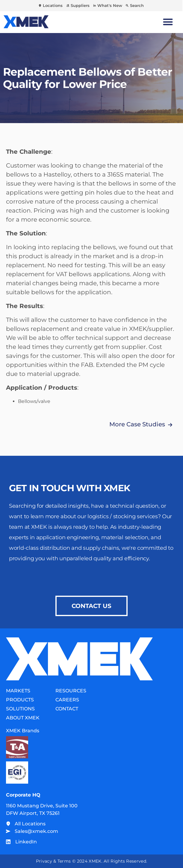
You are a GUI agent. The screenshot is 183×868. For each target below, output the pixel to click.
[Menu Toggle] (168, 22)
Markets (18, 691)
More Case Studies (137, 424)
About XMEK (23, 718)
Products (20, 700)
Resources (71, 691)
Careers (67, 700)
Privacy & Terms (53, 861)
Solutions (20, 709)
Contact (67, 709)
